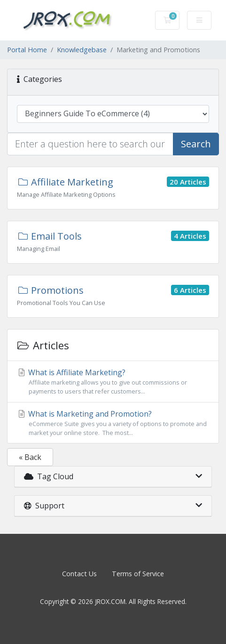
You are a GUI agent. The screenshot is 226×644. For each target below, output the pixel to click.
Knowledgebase (82, 50)
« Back (30, 457)
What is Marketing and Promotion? (113, 423)
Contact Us (79, 574)
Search (196, 144)
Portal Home (27, 50)
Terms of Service (138, 574)
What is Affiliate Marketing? (113, 382)
